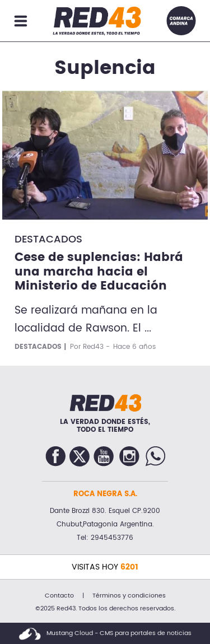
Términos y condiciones (129, 596)
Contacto (59, 596)
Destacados (48, 239)
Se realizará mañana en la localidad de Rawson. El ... (86, 319)
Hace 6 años (134, 347)
